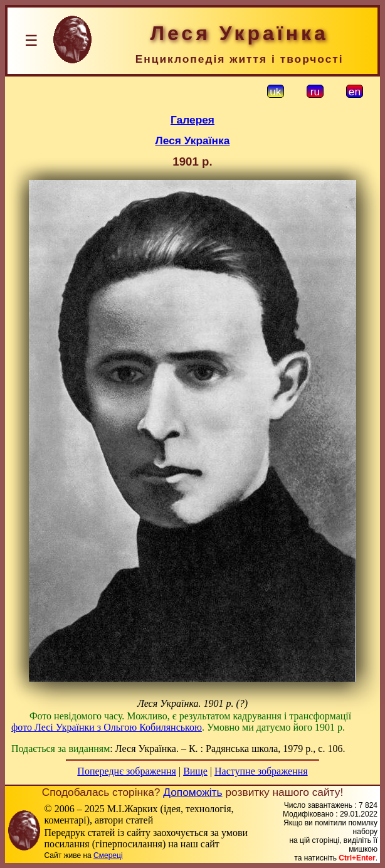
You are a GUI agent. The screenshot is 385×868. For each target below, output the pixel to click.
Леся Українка (193, 140)
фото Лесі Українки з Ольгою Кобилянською (107, 727)
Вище (195, 771)
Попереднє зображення (127, 771)
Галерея (192, 120)
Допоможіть (192, 792)
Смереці (108, 855)
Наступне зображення (261, 771)
